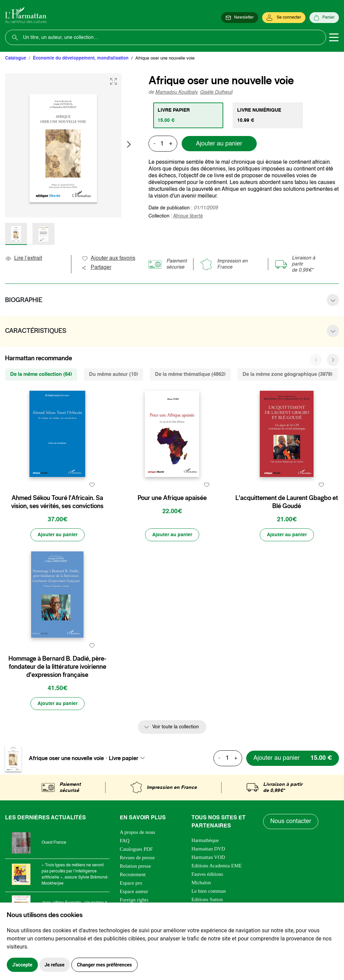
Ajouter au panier (219, 144)
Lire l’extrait (24, 258)
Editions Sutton (207, 899)
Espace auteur (134, 891)
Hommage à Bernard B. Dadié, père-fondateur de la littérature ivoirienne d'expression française (57, 667)
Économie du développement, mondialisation (81, 58)
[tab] (188, 115)
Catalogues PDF (136, 849)
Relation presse (135, 866)
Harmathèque (205, 840)
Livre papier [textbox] (124, 758)
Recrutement (133, 874)
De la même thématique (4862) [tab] (190, 374)
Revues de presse (137, 858)
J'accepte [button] (22, 965)
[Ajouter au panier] (58, 535)
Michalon (201, 883)
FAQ (125, 841)
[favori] (92, 485)
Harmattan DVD (208, 849)
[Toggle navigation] (334, 38)
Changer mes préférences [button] (105, 965)
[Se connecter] (284, 18)
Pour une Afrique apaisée (172, 498)
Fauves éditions (207, 874)
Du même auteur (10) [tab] (113, 374)
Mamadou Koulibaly (176, 92)
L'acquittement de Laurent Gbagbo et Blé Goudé (287, 502)
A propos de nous (137, 832)
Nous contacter (291, 821)
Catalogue (16, 58)
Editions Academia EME (217, 866)
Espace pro (131, 883)
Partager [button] (96, 268)
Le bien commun (209, 891)
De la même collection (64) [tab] (41, 374)
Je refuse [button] (55, 965)
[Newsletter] (240, 18)
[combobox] (129, 758)
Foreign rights (134, 900)
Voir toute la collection (176, 727)
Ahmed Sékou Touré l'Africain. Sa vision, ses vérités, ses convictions (57, 502)
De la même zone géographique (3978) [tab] (288, 374)
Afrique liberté (188, 216)
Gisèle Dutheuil (216, 92)
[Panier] (324, 18)
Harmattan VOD (208, 857)
